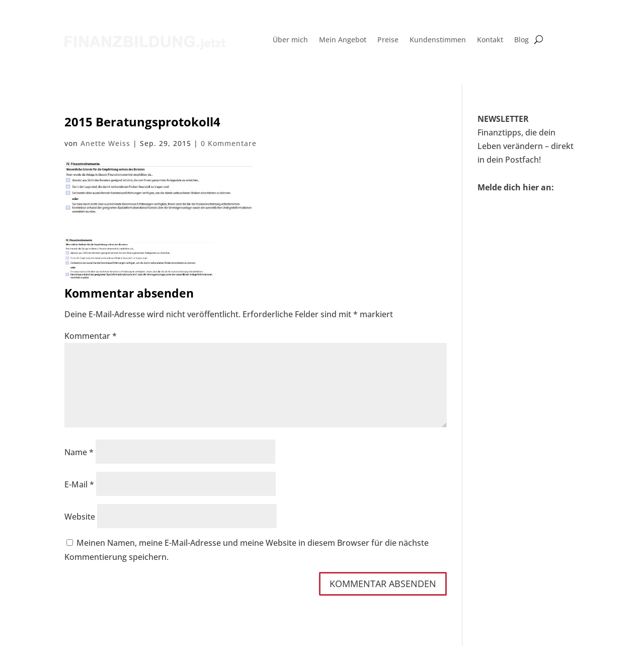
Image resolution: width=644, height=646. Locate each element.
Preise (388, 40)
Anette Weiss (105, 143)
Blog (521, 40)
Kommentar (91, 336)
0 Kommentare (229, 143)
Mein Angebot (343, 40)
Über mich (290, 40)
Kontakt (490, 40)
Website (80, 517)
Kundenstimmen (438, 40)
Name (79, 452)
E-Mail (79, 484)
